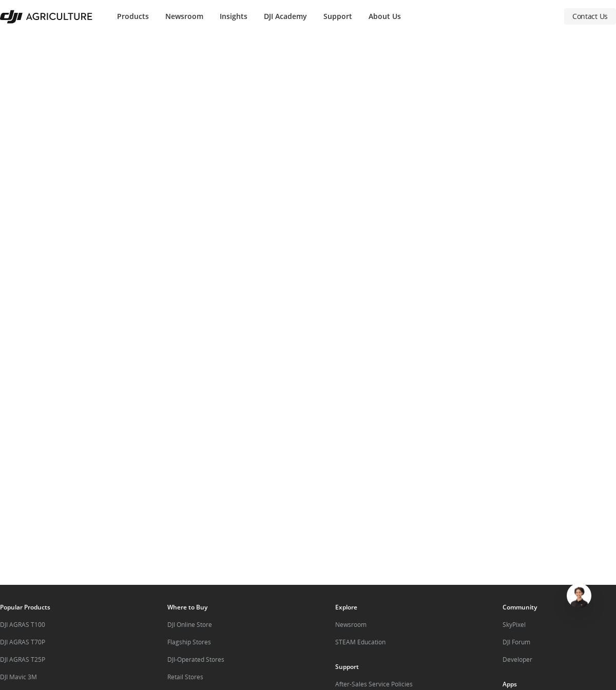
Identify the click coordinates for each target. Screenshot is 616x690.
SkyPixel (514, 625)
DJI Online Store (190, 625)
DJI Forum (516, 642)
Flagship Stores (189, 642)
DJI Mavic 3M (18, 677)
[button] (308, 309)
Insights (234, 16)
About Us (385, 16)
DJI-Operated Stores (196, 659)
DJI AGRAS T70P (23, 642)
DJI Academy (285, 16)
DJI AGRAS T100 (23, 625)
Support (338, 16)
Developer (517, 659)
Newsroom (184, 16)
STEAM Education (360, 642)
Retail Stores (185, 677)
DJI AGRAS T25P (23, 659)
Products (133, 16)
